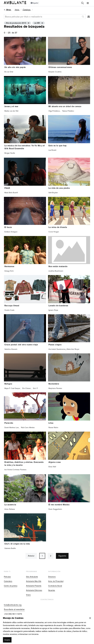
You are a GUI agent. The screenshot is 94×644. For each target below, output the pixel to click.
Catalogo (27, 10)
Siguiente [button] (62, 556)
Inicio (17, 10)
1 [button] (42, 556)
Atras (9, 10)
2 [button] (51, 556)
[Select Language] (34, 3)
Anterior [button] (31, 556)
